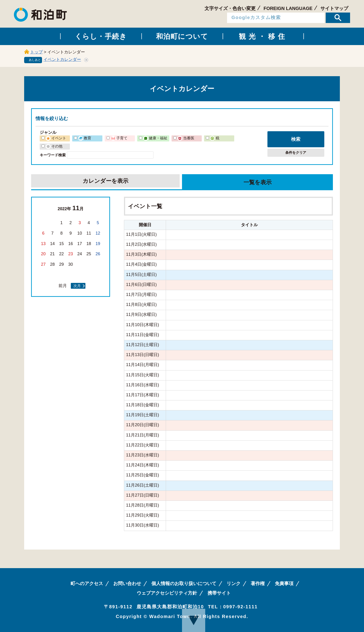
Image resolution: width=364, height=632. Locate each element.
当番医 (186, 138)
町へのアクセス (87, 583)
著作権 (258, 583)
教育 (85, 138)
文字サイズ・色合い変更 (230, 8)
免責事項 (284, 583)
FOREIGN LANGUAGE (288, 8)
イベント (56, 138)
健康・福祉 (155, 138)
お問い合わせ (127, 583)
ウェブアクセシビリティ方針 (167, 593)
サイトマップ (334, 8)
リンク (234, 583)
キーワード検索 (53, 155)
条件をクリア (296, 152)
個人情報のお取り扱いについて (184, 583)
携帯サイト (219, 593)
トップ (36, 52)
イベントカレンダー (62, 59)
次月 (77, 286)
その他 (54, 146)
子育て (119, 138)
